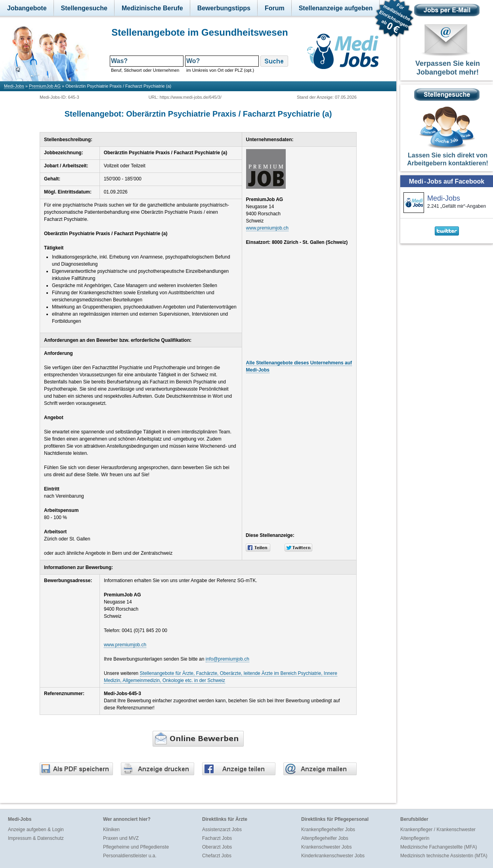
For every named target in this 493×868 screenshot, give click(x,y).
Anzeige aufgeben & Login (36, 830)
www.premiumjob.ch (267, 228)
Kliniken (111, 830)
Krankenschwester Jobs (326, 847)
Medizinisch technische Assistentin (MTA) (444, 856)
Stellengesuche (84, 8)
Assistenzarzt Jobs (222, 830)
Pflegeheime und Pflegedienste (136, 847)
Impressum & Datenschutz (36, 838)
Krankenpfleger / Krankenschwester (438, 830)
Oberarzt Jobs (217, 847)
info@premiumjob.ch (227, 659)
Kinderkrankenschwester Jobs (333, 856)
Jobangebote (27, 8)
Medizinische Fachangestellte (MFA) (439, 847)
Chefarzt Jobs (217, 856)
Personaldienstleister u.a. (130, 856)
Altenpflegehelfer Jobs (325, 838)
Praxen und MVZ (121, 838)
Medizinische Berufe (152, 8)
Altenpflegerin (415, 838)
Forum (275, 8)
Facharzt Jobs (217, 838)
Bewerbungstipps (224, 8)
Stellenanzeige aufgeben (336, 8)
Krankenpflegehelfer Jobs (328, 830)
